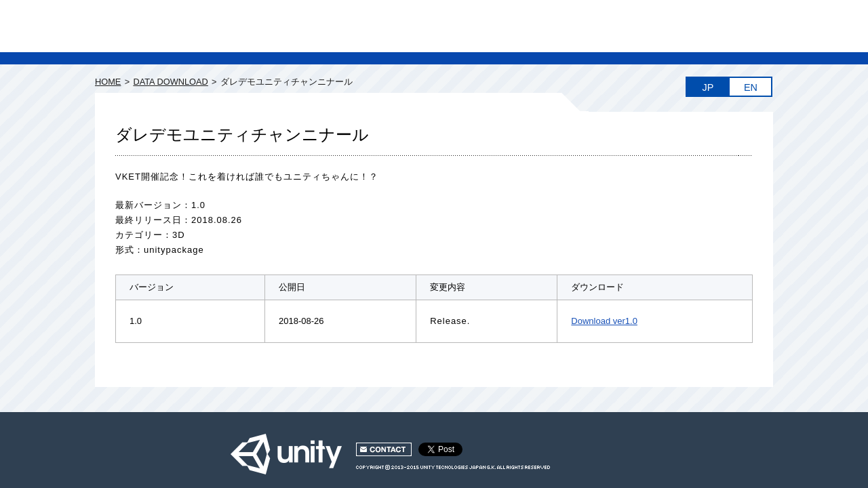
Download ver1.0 (604, 321)
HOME (108, 82)
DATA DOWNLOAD (170, 82)
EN (751, 87)
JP (708, 87)
